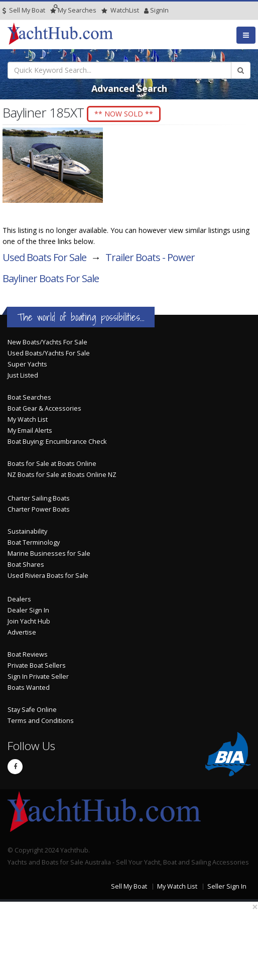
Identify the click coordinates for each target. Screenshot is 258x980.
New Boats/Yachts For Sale (47, 342)
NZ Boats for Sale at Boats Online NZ (62, 475)
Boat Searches (29, 397)
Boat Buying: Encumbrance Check (57, 442)
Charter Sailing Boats (39, 498)
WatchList (120, 10)
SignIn (147, 10)
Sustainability (27, 531)
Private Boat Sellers (37, 665)
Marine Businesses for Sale (49, 554)
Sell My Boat (24, 10)
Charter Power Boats (39, 509)
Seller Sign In (227, 886)
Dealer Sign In (28, 610)
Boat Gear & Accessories (44, 408)
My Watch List (28, 419)
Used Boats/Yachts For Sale (49, 353)
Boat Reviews (28, 654)
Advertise (22, 632)
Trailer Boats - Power (150, 257)
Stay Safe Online (32, 710)
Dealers (19, 599)
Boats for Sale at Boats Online (52, 464)
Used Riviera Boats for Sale (48, 576)
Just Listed (23, 375)
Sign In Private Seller (38, 677)
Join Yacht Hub (29, 621)
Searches (73, 10)
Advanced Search (129, 88)
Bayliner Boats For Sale (51, 278)
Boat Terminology (34, 542)
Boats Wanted (29, 688)
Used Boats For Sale (44, 257)
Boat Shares (26, 565)
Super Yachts (27, 364)
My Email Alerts (30, 431)
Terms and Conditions (41, 721)
